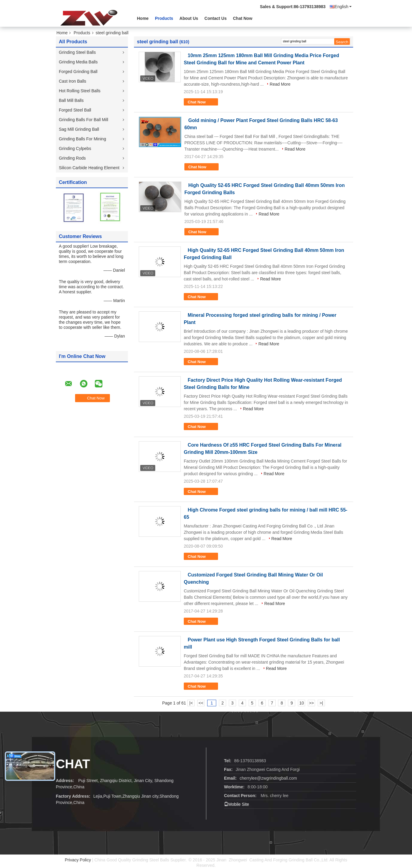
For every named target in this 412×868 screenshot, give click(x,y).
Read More (280, 84)
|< (191, 703)
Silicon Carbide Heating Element (89, 168)
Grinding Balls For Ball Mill (83, 120)
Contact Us (216, 18)
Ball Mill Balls (71, 100)
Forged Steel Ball (75, 110)
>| (321, 703)
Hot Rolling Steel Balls (80, 91)
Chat (73, 764)
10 (301, 703)
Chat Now (243, 18)
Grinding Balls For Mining (82, 139)
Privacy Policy (78, 860)
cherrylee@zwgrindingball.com (268, 778)
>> (311, 703)
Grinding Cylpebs (75, 148)
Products (164, 18)
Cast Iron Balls (73, 81)
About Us (189, 18)
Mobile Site (236, 804)
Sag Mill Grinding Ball (79, 129)
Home (143, 18)
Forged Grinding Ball (78, 72)
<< (201, 703)
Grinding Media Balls (78, 62)
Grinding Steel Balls (77, 52)
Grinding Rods (72, 158)
